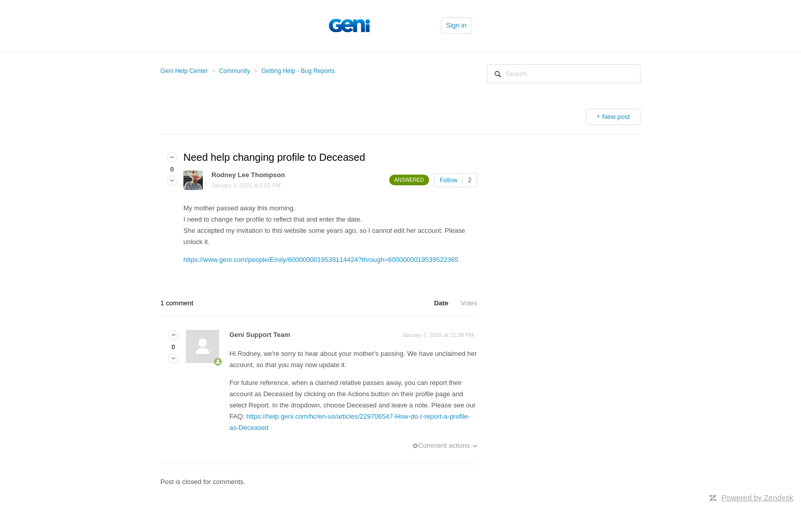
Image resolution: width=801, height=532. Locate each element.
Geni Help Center (184, 71)
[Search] (564, 74)
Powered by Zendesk (757, 498)
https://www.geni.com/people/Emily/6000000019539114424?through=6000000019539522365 (321, 260)
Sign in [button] (457, 25)
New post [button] (616, 117)
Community (235, 71)
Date (441, 303)
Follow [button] (449, 180)
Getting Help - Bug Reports (298, 71)
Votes (469, 303)
